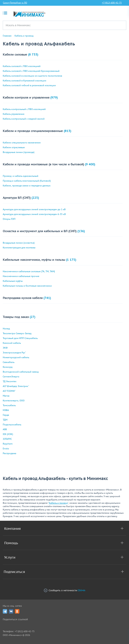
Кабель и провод (24, 36)
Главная (7, 36)
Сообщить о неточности (64, 590)
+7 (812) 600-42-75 (112, 3)
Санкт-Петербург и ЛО (15, 3)
